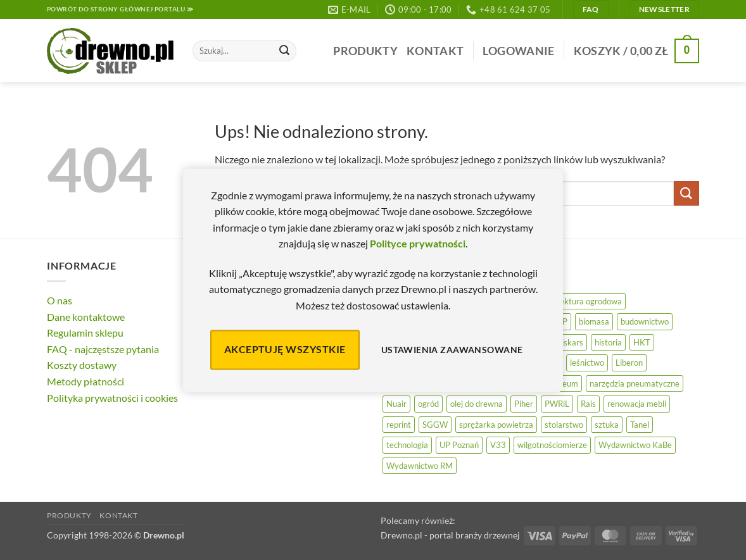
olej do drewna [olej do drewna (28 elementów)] (477, 404)
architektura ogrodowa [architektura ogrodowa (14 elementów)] (580, 301)
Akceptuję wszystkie (285, 350)
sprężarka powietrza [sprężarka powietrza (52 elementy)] (496, 425)
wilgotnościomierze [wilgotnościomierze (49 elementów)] (552, 445)
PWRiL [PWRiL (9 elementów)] (557, 404)
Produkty (365, 51)
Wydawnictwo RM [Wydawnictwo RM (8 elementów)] (420, 466)
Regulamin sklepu (85, 333)
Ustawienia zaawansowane (452, 350)
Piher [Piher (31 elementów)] (524, 404)
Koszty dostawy (82, 365)
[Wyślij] (284, 51)
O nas (60, 300)
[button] (518, 51)
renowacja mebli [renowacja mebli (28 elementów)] (637, 404)
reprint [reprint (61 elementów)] (399, 425)
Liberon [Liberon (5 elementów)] (629, 363)
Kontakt (435, 51)
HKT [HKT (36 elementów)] (642, 342)
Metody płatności (85, 381)
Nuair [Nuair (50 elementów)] (396, 404)
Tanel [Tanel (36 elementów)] (640, 425)
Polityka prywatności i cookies (112, 398)
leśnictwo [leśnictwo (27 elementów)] (587, 363)
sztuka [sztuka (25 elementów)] (607, 425)
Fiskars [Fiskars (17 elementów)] (570, 342)
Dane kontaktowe (86, 317)
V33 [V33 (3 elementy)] (498, 445)
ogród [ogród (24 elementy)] (428, 404)
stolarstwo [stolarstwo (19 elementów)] (564, 425)
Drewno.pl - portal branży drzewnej (450, 535)
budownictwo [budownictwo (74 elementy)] (645, 321)
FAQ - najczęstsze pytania (103, 349)
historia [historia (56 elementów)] (608, 342)
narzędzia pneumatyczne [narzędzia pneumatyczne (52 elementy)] (635, 383)
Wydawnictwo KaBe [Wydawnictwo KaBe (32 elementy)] (635, 445)
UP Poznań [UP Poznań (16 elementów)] (459, 445)
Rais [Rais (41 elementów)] (588, 404)
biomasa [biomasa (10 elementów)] (594, 321)
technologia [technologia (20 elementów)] (407, 445)
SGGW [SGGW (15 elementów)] (435, 425)
